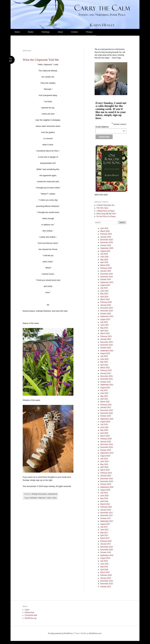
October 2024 (106, 279)
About (60, 32)
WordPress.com (95, 633)
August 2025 (105, 251)
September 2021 (107, 385)
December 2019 (106, 444)
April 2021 (104, 399)
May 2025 (104, 260)
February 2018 (106, 507)
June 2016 (104, 564)
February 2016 (106, 575)
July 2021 (104, 390)
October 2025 (106, 245)
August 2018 (105, 490)
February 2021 (106, 405)
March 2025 (105, 265)
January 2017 (106, 544)
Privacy (89, 32)
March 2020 (105, 436)
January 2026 (106, 237)
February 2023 (106, 336)
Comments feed (31, 615)
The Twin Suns (102, 208)
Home (17, 32)
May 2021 (104, 396)
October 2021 (106, 382)
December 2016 (106, 547)
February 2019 (106, 473)
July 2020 (104, 424)
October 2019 (106, 450)
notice (49, 498)
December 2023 (106, 308)
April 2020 (104, 433)
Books (31, 32)
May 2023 (104, 328)
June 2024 (104, 291)
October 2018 (106, 484)
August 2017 (105, 524)
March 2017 (105, 538)
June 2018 (104, 496)
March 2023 (105, 333)
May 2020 (104, 430)
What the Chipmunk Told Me (41, 60)
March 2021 (105, 402)
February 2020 (106, 439)
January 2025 (106, 271)
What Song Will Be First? (106, 214)
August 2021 (105, 388)
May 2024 (104, 294)
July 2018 (104, 493)
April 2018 (104, 501)
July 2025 (104, 254)
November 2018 (106, 481)
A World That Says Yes (105, 205)
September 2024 (107, 282)
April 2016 (104, 570)
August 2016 (105, 558)
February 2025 (106, 268)
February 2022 (106, 370)
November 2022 (106, 345)
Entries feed (29, 612)
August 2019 (105, 456)
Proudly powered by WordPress (60, 633)
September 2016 (107, 555)
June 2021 (104, 393)
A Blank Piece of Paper (106, 211)
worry (54, 498)
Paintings (46, 32)
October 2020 (106, 416)
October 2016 (106, 552)
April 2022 (104, 365)
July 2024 (104, 288)
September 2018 (107, 487)
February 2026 (106, 234)
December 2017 (106, 513)
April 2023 (104, 331)
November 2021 (106, 379)
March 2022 (105, 368)
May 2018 (104, 498)
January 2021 (106, 407)
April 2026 (104, 228)
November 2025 (106, 242)
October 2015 (106, 587)
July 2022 (104, 356)
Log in (27, 610)
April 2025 (104, 262)
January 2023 (106, 339)
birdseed (34, 498)
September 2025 (107, 248)
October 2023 (106, 314)
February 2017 (106, 541)
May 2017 (104, 533)
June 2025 (104, 257)
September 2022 (107, 351)
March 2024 (105, 299)
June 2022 (104, 359)
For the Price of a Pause (106, 216)
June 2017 (104, 530)
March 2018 (105, 504)
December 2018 (106, 479)
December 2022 (106, 342)
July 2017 (104, 527)
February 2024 (106, 302)
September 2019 (107, 453)
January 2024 (106, 305)
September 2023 (107, 316)
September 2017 (107, 521)
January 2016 (106, 578)
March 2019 (105, 470)
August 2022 (105, 353)
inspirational (52, 494)
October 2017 (106, 518)
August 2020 (105, 422)
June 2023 (104, 325)
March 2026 (105, 231)
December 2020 (106, 410)
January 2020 (106, 442)
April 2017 (104, 535)
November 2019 (106, 447)
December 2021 (106, 376)
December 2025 (106, 240)
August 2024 (105, 285)
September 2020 (107, 419)
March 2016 (105, 572)
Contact (74, 32)
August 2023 (105, 319)
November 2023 (106, 311)
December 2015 (106, 581)
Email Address (110, 127)
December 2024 (106, 274)
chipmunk (42, 498)
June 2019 (104, 461)
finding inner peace (39, 494)
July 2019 (104, 459)
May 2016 (104, 567)
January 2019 (106, 476)
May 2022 (104, 362)
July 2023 (104, 322)
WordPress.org (30, 618)
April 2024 (104, 297)
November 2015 (106, 584)
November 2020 (106, 413)
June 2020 (104, 427)
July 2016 (104, 561)
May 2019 (104, 464)
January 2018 (106, 510)
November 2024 (106, 277)
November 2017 (106, 515)
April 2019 (104, 467)
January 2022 (106, 373)
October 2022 (106, 348)
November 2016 (106, 550)
